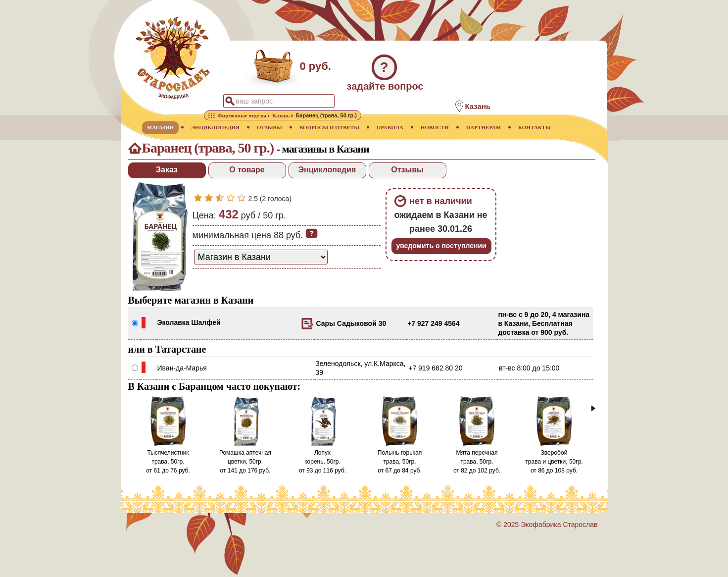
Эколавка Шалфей (189, 322)
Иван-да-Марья (182, 368)
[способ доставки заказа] (261, 257)
